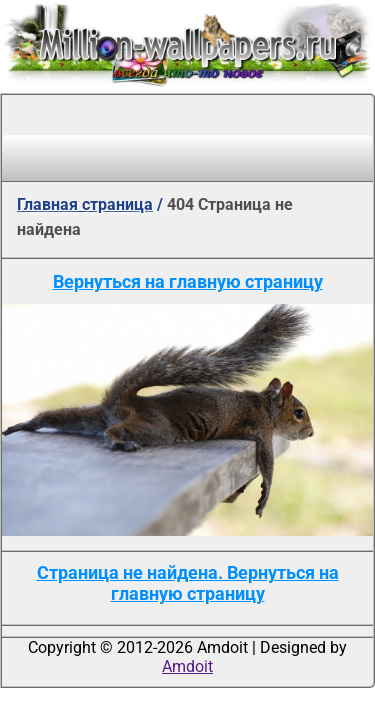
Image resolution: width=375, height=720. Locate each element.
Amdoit (187, 666)
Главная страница (85, 204)
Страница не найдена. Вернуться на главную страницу (188, 583)
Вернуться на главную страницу (188, 281)
